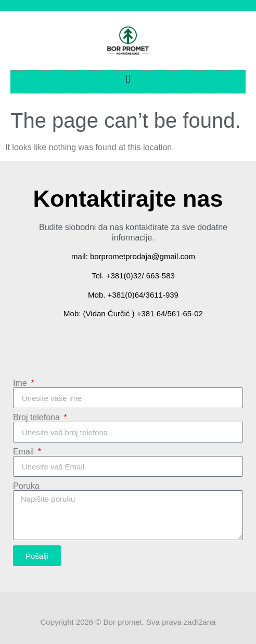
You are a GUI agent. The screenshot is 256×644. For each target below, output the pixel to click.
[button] (128, 79)
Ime (21, 383)
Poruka (26, 486)
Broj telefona (37, 418)
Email (24, 452)
